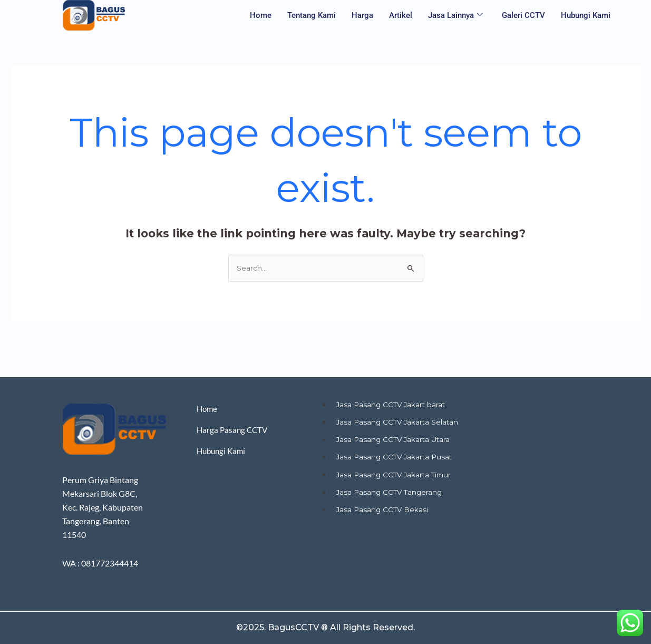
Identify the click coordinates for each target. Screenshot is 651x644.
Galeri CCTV (523, 15)
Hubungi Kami (586, 15)
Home (261, 15)
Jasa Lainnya (455, 16)
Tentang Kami (312, 15)
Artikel (401, 15)
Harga (362, 15)
